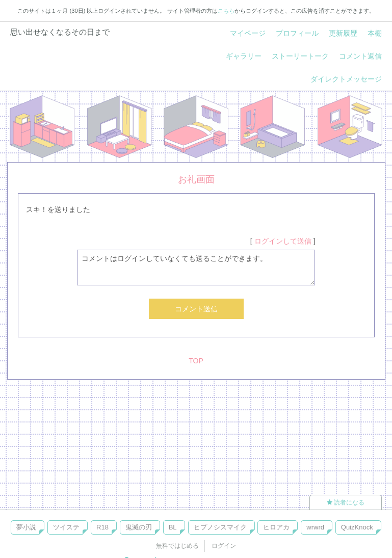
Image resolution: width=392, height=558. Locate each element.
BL (173, 527)
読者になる (346, 502)
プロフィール (297, 33)
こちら (226, 11)
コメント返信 (360, 56)
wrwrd (315, 527)
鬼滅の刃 (139, 527)
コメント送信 (196, 309)
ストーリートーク (300, 56)
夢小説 (26, 527)
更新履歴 (343, 33)
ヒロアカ (276, 527)
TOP (196, 361)
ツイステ (66, 527)
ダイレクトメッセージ (346, 79)
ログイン (224, 546)
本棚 (375, 33)
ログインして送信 (283, 241)
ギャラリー (244, 56)
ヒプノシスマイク (220, 527)
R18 (102, 527)
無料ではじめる (177, 546)
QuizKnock (357, 527)
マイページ (248, 33)
